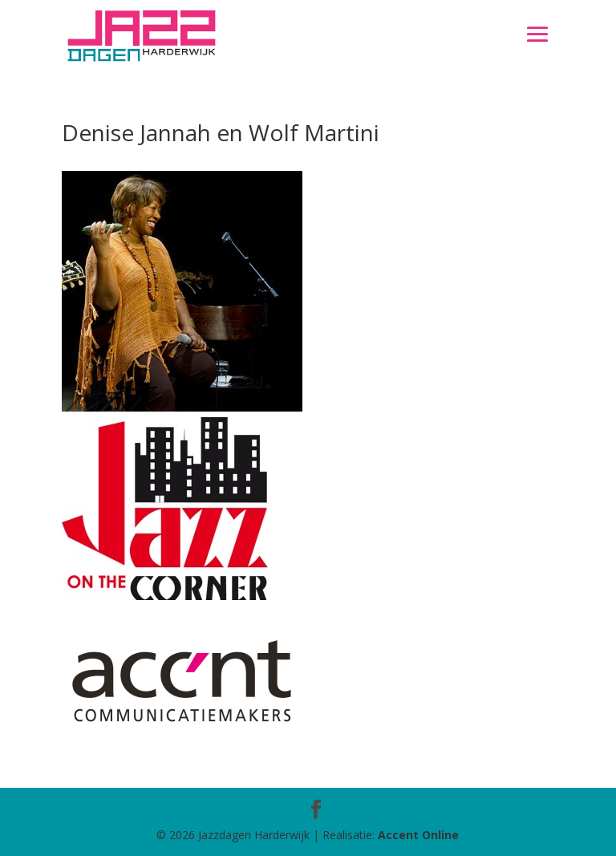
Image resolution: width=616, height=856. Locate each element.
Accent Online (418, 835)
